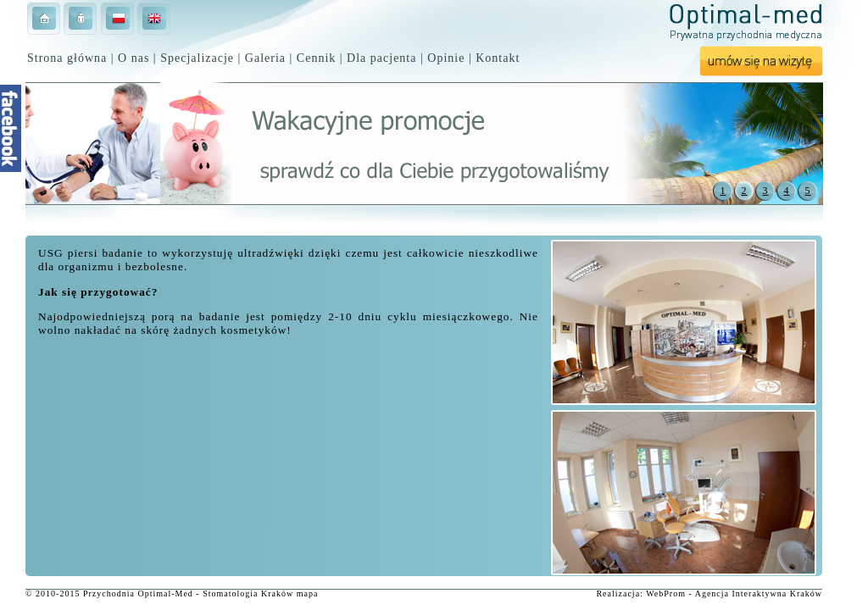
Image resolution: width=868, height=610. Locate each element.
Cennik (316, 58)
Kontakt (498, 58)
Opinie (446, 58)
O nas (134, 58)
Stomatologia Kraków (248, 593)
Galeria (265, 58)
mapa (308, 593)
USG (51, 253)
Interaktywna (760, 593)
